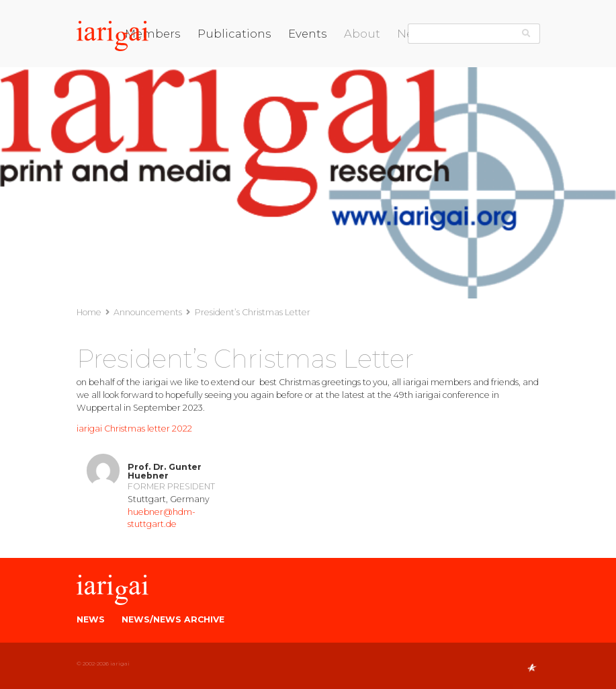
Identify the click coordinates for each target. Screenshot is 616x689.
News (91, 619)
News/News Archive (173, 619)
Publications (234, 34)
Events (308, 34)
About (362, 34)
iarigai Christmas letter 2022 (134, 429)
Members (153, 34)
